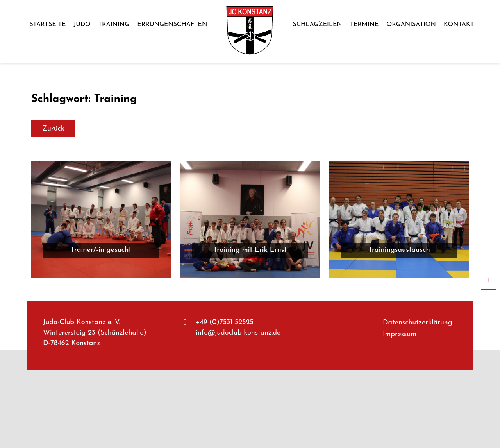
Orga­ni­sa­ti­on (411, 25)
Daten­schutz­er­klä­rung (418, 323)
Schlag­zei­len (318, 25)
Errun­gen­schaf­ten (172, 25)
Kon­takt (459, 25)
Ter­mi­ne (364, 25)
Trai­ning (114, 25)
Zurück (53, 129)
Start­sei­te (47, 25)
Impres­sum (400, 334)
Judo (82, 25)
